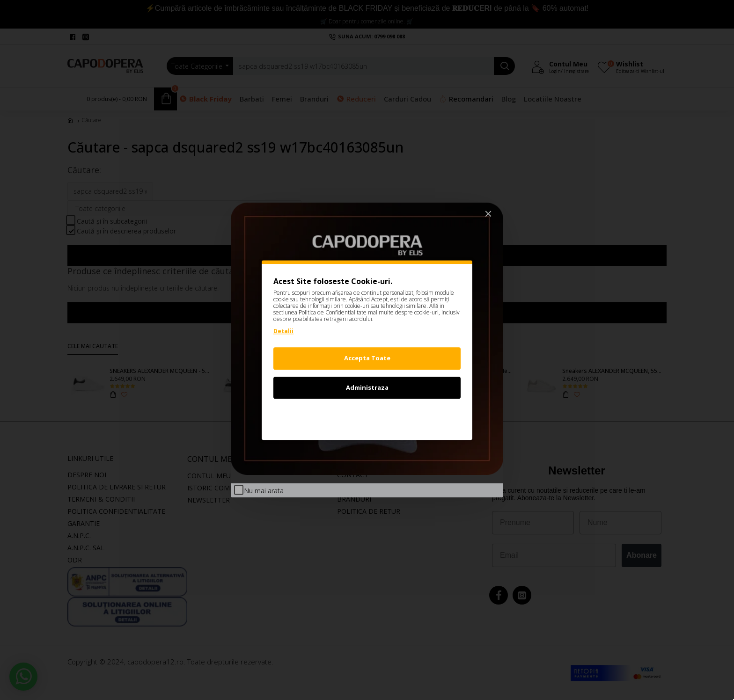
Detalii (283, 331)
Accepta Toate (367, 358)
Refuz (367, 416)
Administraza (367, 387)
